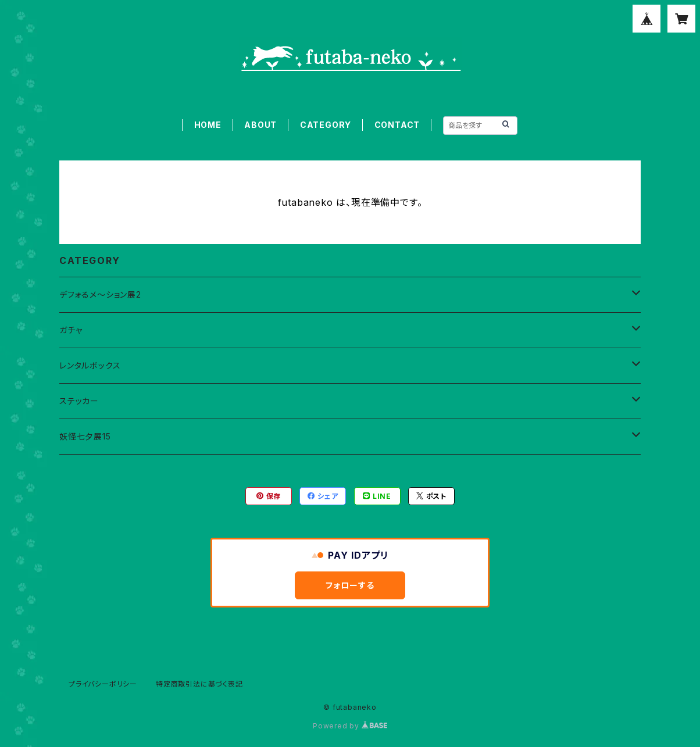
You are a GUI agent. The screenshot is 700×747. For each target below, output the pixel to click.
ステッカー (79, 401)
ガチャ (71, 330)
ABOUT (260, 125)
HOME (208, 125)
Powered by (350, 726)
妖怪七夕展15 (85, 436)
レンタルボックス (90, 365)
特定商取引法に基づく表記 (199, 684)
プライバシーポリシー (103, 684)
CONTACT (397, 125)
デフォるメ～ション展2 (100, 294)
